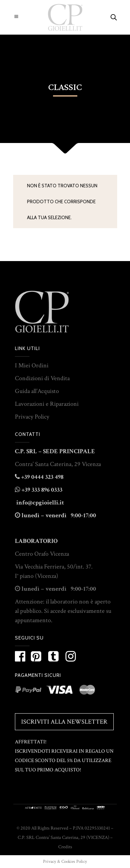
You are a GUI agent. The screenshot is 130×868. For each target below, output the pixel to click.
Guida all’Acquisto (37, 391)
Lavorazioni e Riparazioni (47, 404)
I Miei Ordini (32, 365)
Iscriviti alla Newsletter (64, 722)
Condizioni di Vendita (42, 378)
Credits (65, 847)
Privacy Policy (32, 417)
